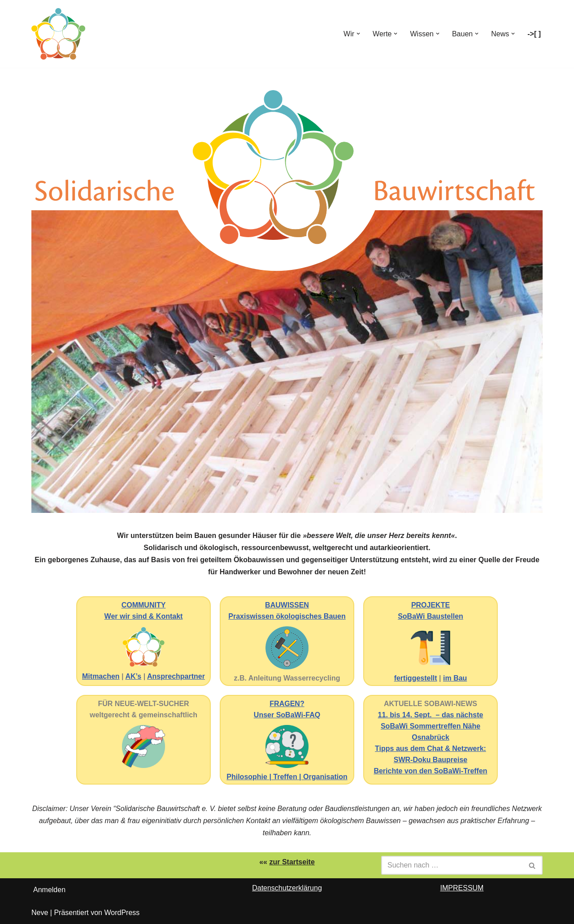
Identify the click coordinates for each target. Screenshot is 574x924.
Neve (40, 913)
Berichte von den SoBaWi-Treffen (430, 771)
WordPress (122, 913)
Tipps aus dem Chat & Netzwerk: (430, 748)
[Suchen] (452, 865)
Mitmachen (101, 676)
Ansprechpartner (176, 676)
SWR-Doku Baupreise (430, 760)
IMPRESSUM (462, 888)
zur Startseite (292, 862)
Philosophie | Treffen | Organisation (287, 777)
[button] (358, 34)
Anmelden (49, 890)
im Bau (455, 678)
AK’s (133, 676)
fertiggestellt (416, 678)
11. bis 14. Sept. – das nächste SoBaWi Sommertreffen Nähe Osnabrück (431, 726)
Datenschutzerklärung (287, 888)
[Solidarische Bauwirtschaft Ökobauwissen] (58, 34)
